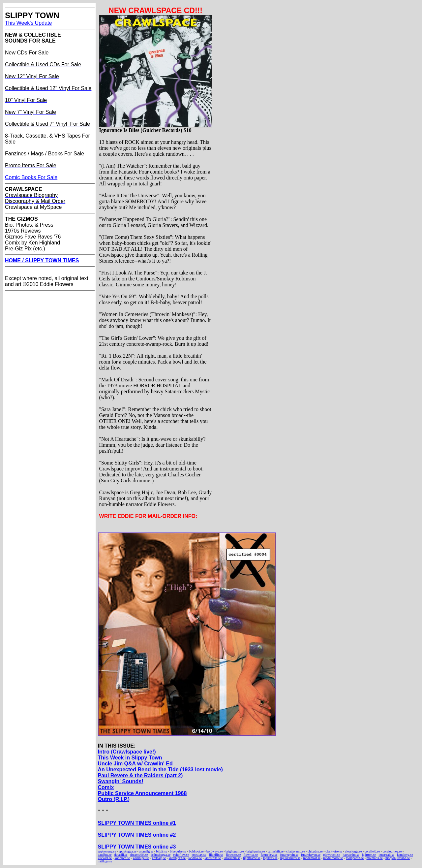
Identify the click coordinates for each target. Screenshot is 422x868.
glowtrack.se (332, 855)
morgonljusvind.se (398, 858)
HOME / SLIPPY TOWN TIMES (42, 260)
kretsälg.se (159, 858)
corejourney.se (392, 851)
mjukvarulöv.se (290, 858)
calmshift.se (276, 851)
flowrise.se (251, 855)
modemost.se (312, 858)
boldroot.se (196, 851)
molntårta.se (374, 858)
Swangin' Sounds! (121, 781)
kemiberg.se (405, 855)
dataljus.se (105, 855)
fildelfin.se (216, 855)
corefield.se (372, 851)
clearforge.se (353, 851)
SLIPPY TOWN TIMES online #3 (137, 847)
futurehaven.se (311, 855)
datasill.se (121, 855)
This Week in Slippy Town (130, 758)
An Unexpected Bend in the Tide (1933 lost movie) (160, 770)
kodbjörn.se (122, 858)
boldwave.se (215, 851)
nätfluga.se (105, 861)
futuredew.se (269, 855)
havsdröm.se (351, 855)
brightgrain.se (235, 851)
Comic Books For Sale (31, 177)
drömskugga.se (161, 855)
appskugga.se (128, 851)
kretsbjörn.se (177, 858)
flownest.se (233, 855)
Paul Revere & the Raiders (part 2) (140, 775)
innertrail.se (386, 855)
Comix (106, 787)
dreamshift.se (139, 855)
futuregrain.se (289, 855)
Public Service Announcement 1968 (142, 793)
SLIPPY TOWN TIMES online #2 (137, 835)
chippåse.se (315, 851)
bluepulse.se (178, 851)
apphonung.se (107, 851)
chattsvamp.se (295, 851)
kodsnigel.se (141, 858)
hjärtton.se (369, 855)
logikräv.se (270, 858)
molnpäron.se (355, 858)
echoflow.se (181, 855)
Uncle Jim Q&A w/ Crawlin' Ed (135, 764)
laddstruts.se (213, 858)
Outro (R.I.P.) (114, 799)
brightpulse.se (256, 851)
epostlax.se (199, 855)
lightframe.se (252, 858)
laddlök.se (195, 858)
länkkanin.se (232, 858)
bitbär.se (162, 851)
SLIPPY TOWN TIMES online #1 (137, 823)
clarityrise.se (334, 851)
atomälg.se (146, 851)
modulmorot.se (333, 858)
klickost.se (105, 858)
